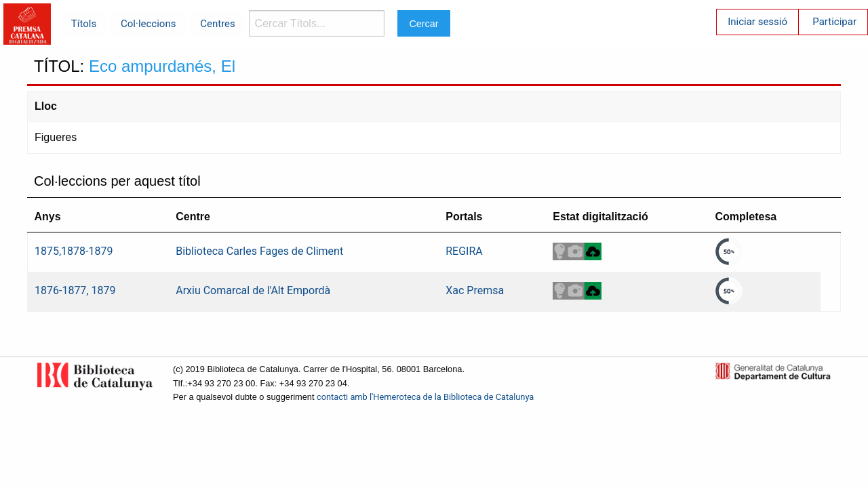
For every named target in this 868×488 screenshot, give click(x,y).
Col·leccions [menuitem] (148, 24)
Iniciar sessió (757, 22)
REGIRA (464, 251)
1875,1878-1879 (74, 251)
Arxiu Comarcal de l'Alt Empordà (253, 290)
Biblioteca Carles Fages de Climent (259, 251)
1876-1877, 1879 (75, 290)
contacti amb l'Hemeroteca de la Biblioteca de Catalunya (425, 397)
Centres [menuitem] (218, 24)
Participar (834, 22)
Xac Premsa (475, 290)
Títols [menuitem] (84, 24)
